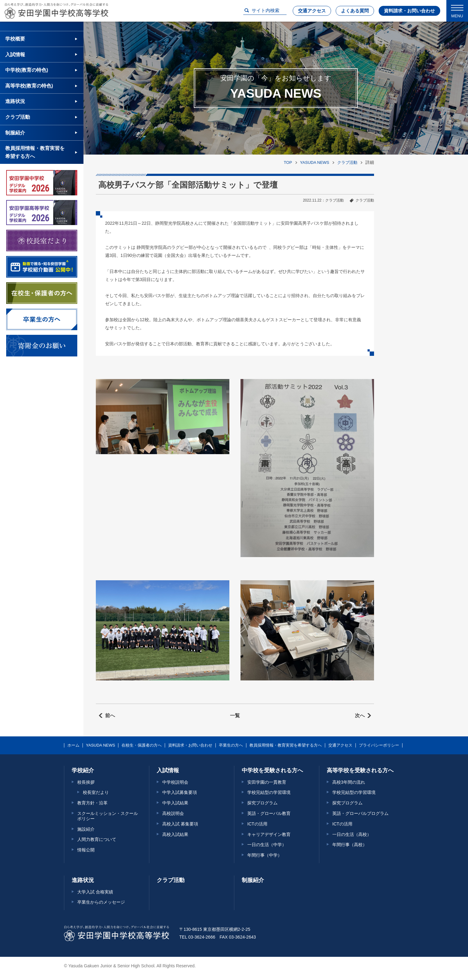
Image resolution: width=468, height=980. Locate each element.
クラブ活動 (347, 162)
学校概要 (15, 39)
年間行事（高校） (350, 845)
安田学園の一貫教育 (267, 782)
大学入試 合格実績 (95, 892)
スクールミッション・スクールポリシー (108, 816)
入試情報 (15, 55)
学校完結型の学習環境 (269, 792)
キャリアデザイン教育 (269, 834)
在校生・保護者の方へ (142, 745)
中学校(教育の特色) (27, 70)
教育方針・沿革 (92, 803)
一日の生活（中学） (267, 845)
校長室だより (96, 792)
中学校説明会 (175, 782)
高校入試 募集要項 (180, 824)
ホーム (73, 745)
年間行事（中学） (265, 855)
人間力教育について (97, 839)
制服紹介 (15, 133)
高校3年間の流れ (349, 782)
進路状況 (15, 101)
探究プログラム (262, 803)
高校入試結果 (175, 834)
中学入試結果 (175, 803)
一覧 (235, 716)
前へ (110, 716)
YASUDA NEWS (315, 162)
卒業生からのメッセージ (101, 902)
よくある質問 (355, 11)
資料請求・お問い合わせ (409, 11)
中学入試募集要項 (180, 792)
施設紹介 (86, 829)
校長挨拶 (86, 782)
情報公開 (86, 850)
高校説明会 (173, 813)
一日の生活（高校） (352, 834)
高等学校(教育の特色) (29, 86)
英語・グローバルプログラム (360, 813)
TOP (288, 162)
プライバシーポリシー (379, 745)
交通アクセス (312, 11)
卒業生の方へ (231, 745)
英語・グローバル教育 (269, 813)
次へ (360, 716)
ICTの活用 (257, 824)
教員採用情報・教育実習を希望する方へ (35, 152)
